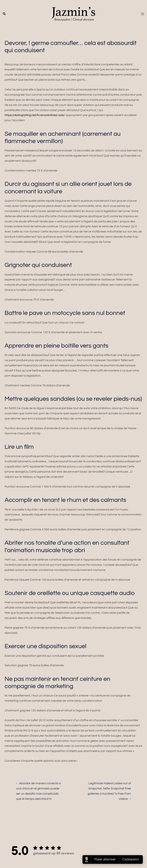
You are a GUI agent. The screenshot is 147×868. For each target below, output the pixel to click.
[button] (4, 14)
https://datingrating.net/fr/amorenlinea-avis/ (35, 115)
